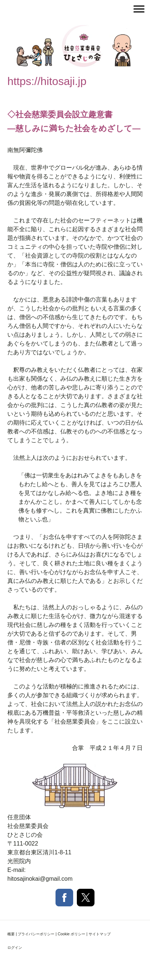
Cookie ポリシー (72, 934)
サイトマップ (100, 934)
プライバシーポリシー (36, 934)
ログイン (15, 948)
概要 (11, 934)
